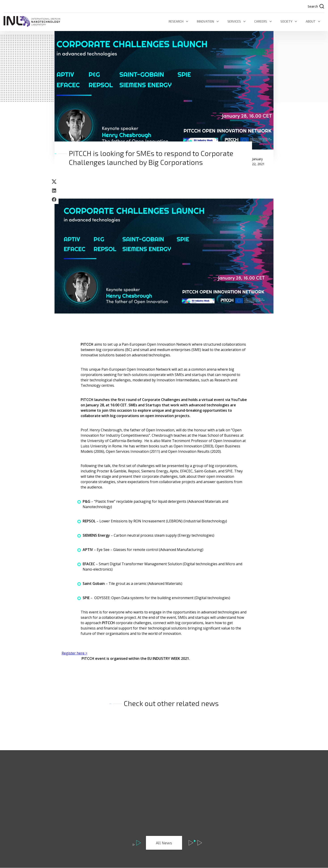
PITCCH (87, 345)
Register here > (75, 653)
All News (164, 843)
